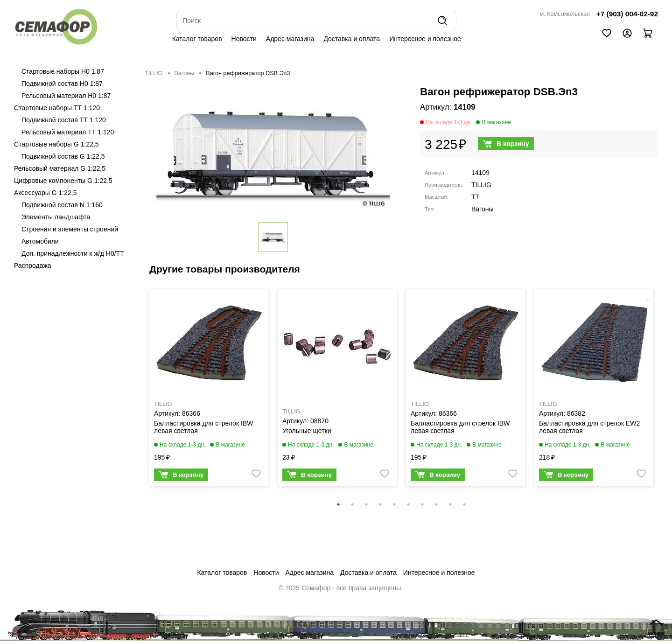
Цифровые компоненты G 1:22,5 (63, 181)
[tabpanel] (209, 390)
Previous (138, 393)
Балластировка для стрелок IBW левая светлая (203, 427)
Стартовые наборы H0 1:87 (63, 71)
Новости (244, 39)
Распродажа (33, 266)
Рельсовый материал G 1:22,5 (60, 168)
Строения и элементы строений (70, 229)
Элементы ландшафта (56, 217)
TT (475, 197)
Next (665, 393)
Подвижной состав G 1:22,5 (63, 156)
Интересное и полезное (425, 39)
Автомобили (40, 241)
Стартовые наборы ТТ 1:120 (57, 108)
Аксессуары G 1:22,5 (45, 193)
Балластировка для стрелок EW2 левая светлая (589, 427)
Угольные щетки (307, 431)
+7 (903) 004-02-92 (627, 14)
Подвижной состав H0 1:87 (62, 84)
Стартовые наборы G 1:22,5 (56, 144)
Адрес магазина (290, 39)
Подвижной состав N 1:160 (62, 205)
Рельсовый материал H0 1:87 (66, 96)
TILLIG (154, 73)
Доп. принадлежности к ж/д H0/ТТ (73, 253)
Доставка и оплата (352, 39)
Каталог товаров (197, 39)
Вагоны (185, 73)
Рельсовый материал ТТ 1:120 (68, 132)
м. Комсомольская (565, 14)
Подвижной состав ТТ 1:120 (64, 120)
